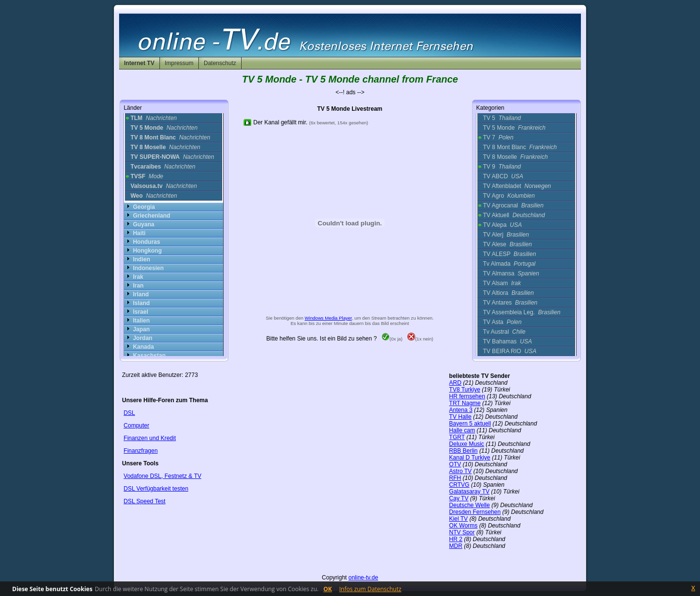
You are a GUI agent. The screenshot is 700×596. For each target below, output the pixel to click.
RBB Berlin (464, 451)
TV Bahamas (507, 341)
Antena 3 (461, 410)
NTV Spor (462, 532)
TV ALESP (509, 254)
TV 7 (498, 137)
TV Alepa (502, 225)
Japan (141, 329)
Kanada (143, 347)
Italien (141, 321)
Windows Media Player (328, 318)
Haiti (139, 233)
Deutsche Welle (470, 505)
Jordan (142, 338)
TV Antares (510, 303)
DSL (129, 413)
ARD (455, 383)
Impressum (179, 63)
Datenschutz (220, 63)
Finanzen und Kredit (149, 438)
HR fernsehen (467, 396)
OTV (455, 464)
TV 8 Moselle (515, 157)
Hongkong (147, 251)
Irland (141, 294)
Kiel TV (458, 519)
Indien (141, 259)
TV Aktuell (514, 215)
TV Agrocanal (513, 205)
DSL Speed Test (144, 501)
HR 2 (456, 539)
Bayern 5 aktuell (470, 424)
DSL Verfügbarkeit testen (156, 489)
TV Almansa (511, 273)
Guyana (143, 224)
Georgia (144, 207)
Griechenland (151, 216)
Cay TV (459, 498)
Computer (136, 426)
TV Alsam (502, 283)
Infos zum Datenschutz (370, 589)
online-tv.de (363, 578)
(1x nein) (420, 339)
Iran (138, 286)
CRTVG (459, 485)
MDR (456, 546)
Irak (138, 277)
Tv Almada (509, 264)
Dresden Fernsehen (475, 512)
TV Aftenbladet (517, 186)
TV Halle (460, 417)
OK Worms (463, 526)
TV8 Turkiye (465, 390)
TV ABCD (503, 176)
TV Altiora (508, 293)
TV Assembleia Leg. (521, 312)
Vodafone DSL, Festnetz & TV (162, 476)
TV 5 (502, 118)
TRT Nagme (465, 403)
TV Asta (502, 322)
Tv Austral (504, 332)
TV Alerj (506, 235)
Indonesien (148, 268)
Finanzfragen (140, 451)
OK (328, 589)
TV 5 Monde (514, 128)
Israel (140, 312)
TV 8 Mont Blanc (520, 147)
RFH (455, 478)
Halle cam (462, 430)
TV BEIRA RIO (509, 351)
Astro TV (460, 471)
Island (141, 303)
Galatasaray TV (469, 492)
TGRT (457, 437)
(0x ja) (392, 339)
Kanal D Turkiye (470, 458)
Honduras (146, 242)
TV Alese (507, 244)
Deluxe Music (467, 444)
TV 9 (502, 167)
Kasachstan (149, 356)
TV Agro (509, 196)
